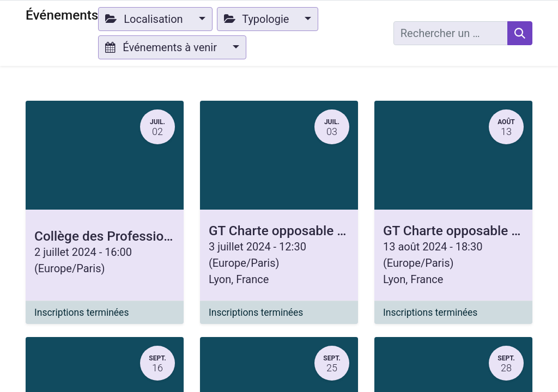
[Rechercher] (520, 33)
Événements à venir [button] (162, 47)
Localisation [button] (145, 19)
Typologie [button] (258, 19)
